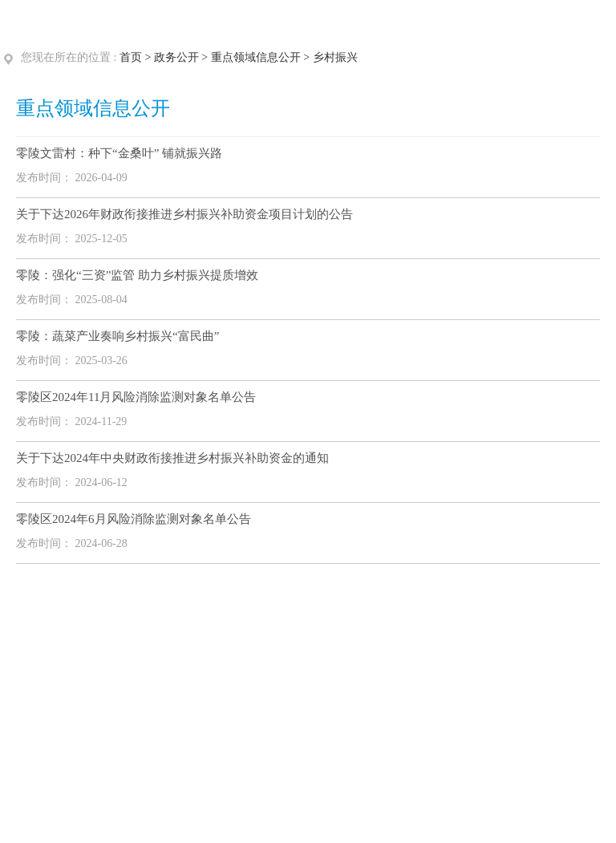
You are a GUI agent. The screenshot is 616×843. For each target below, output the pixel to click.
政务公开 (176, 57)
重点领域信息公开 (256, 57)
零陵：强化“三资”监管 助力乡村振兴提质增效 (137, 275)
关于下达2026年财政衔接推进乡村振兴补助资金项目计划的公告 (184, 214)
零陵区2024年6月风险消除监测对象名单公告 (134, 519)
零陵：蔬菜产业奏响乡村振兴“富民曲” (118, 336)
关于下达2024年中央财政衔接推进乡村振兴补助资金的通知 (172, 458)
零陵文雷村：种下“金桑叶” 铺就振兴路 (119, 153)
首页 (131, 57)
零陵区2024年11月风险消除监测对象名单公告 (136, 397)
